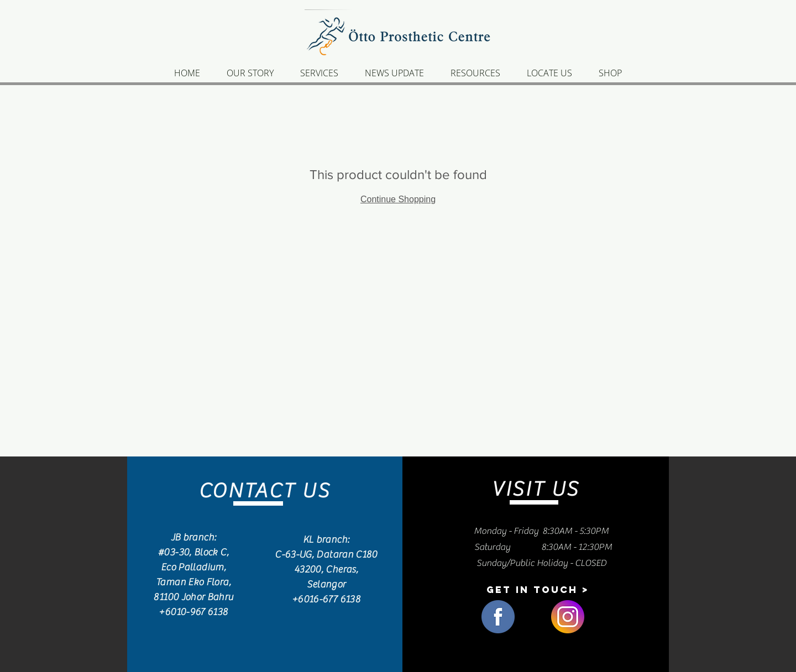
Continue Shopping (398, 199)
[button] (538, 590)
